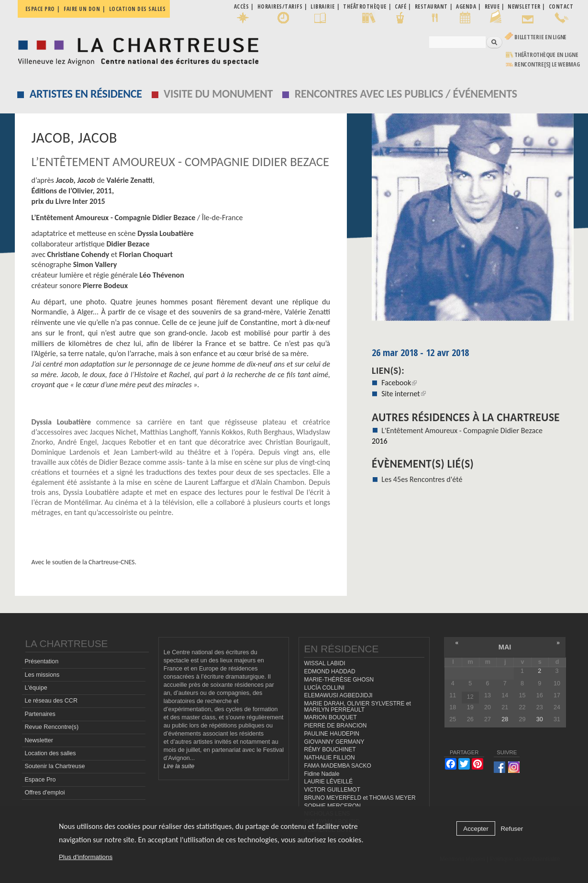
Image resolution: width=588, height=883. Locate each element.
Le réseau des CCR (51, 701)
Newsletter (39, 740)
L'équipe (36, 688)
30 (540, 719)
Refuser (512, 829)
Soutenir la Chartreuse (55, 766)
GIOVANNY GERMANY (334, 742)
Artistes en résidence (86, 94)
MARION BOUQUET (330, 717)
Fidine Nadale (322, 774)
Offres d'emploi (44, 793)
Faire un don (82, 9)
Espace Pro (40, 780)
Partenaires (40, 714)
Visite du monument (218, 94)
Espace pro (40, 9)
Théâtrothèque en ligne (546, 55)
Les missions (42, 675)
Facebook (399, 383)
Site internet (404, 394)
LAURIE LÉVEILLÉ (328, 782)
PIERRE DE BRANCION (335, 726)
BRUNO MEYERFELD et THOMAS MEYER (360, 798)
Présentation (41, 661)
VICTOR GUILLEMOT (332, 790)
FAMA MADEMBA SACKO (337, 766)
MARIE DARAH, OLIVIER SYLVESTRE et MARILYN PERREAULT (357, 707)
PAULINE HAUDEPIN (332, 734)
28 (505, 719)
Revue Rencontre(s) (51, 727)
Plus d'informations (86, 857)
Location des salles (138, 9)
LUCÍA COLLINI (324, 688)
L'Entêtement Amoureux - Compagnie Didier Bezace (462, 430)
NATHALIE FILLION (329, 758)
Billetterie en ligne (540, 37)
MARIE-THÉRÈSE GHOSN (339, 680)
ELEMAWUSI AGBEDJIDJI (338, 695)
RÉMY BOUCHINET (330, 749)
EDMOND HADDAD (329, 671)
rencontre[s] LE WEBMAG (547, 64)
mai (505, 647)
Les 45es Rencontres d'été (422, 479)
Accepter (476, 829)
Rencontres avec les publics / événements (406, 94)
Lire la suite (179, 766)
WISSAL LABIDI (324, 663)
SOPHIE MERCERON (332, 806)
